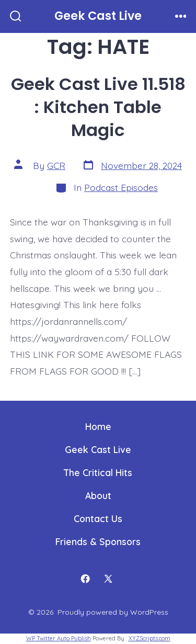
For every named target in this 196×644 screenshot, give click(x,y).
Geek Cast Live (98, 449)
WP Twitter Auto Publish (59, 638)
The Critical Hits (98, 472)
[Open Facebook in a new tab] (85, 579)
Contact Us (98, 518)
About (98, 495)
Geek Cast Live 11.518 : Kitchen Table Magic (98, 107)
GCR (56, 165)
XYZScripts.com (149, 638)
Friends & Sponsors (98, 541)
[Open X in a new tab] (108, 579)
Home (98, 426)
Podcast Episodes (121, 187)
